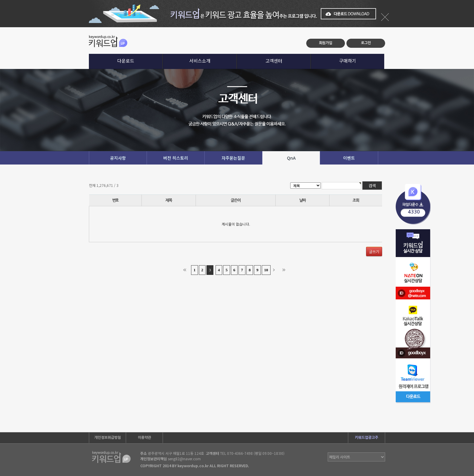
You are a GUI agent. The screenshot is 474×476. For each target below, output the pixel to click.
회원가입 (326, 43)
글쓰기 (374, 251)
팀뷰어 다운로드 (413, 373)
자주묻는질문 (233, 158)
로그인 (366, 43)
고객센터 (274, 61)
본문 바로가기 (0, 27)
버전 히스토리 (176, 158)
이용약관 (144, 438)
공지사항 (118, 158)
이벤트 (349, 158)
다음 (276, 270)
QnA (291, 158)
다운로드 (126, 61)
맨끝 (285, 270)
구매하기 (348, 61)
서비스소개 (200, 61)
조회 (356, 200)
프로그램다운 (413, 204)
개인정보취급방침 (108, 438)
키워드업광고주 (367, 438)
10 (266, 270)
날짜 (302, 200)
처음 (186, 270)
